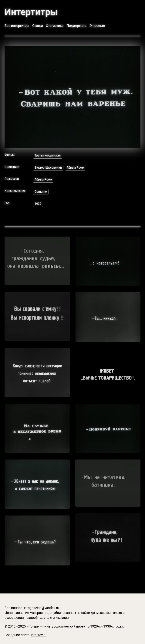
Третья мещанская (48, 155)
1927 (38, 204)
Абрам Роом (75, 168)
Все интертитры (17, 26)
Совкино (41, 192)
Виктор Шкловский (48, 168)
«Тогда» (33, 626)
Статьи (38, 26)
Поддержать (76, 26)
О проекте (97, 26)
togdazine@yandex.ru (43, 608)
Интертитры (31, 12)
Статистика (55, 26)
